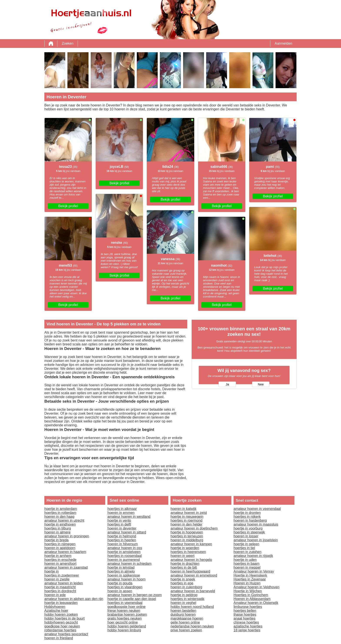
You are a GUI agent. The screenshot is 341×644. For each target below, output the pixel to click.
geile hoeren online (185, 622)
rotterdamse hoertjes (60, 630)
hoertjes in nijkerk (247, 517)
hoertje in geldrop (184, 595)
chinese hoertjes (246, 622)
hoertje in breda (56, 540)
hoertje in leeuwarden (61, 603)
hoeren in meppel (247, 567)
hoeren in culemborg (186, 587)
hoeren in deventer (122, 528)
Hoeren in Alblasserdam (252, 599)
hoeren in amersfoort (60, 564)
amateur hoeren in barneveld (193, 591)
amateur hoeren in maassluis (256, 524)
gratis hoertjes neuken (125, 618)
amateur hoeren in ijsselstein (256, 540)
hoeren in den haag (59, 517)
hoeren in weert (182, 556)
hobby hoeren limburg (124, 630)
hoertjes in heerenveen (188, 552)
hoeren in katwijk (183, 509)
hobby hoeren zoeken (61, 615)
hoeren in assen (120, 591)
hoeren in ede (55, 595)
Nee (261, 384)
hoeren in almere (57, 532)
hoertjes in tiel (244, 548)
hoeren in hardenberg (250, 520)
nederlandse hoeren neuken (192, 626)
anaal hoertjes (245, 618)
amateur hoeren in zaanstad (66, 567)
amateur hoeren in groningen (67, 536)
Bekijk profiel (68, 206)
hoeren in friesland (59, 638)
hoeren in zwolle (57, 579)
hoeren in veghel (183, 603)
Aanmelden (283, 43)
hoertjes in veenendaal (125, 603)
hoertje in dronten (247, 513)
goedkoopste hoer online (126, 607)
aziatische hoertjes (248, 626)
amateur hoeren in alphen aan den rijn (74, 599)
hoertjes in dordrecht (60, 591)
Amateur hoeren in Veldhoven (257, 587)
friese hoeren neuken (124, 611)
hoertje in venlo (119, 520)
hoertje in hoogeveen (187, 532)
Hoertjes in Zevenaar (250, 579)
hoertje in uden (245, 560)
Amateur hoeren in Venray (254, 571)
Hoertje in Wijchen (248, 591)
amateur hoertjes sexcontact (66, 634)
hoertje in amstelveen (124, 552)
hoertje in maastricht (60, 587)
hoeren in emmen (121, 513)
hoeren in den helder (186, 524)
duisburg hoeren (183, 615)
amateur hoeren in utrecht (64, 520)
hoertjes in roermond (186, 520)
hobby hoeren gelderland (127, 626)
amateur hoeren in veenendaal (257, 509)
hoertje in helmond (122, 536)
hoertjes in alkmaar (122, 509)
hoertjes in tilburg (58, 528)
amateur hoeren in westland (129, 517)
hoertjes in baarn (247, 564)
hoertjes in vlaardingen (125, 587)
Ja (227, 384)
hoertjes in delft (119, 524)
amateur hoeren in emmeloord (194, 575)
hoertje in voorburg (248, 528)
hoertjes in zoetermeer (62, 575)
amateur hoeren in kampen (191, 544)
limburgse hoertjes (248, 607)
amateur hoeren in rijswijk (253, 556)
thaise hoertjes (245, 615)
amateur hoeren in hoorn (126, 579)
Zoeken (68, 43)
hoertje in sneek (183, 579)
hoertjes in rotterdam (60, 513)
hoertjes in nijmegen (60, 544)
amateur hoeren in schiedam (130, 564)
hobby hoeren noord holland (192, 607)
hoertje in (52, 571)
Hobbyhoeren (55, 607)
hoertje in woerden (185, 548)
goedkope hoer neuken (62, 626)
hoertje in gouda (120, 583)
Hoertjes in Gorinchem (251, 595)
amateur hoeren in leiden (64, 583)
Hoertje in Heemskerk (250, 575)
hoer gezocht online (123, 622)
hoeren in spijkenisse (124, 575)
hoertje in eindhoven (60, 524)
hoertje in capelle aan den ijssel (132, 599)
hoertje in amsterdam (61, 509)
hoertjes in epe (182, 583)
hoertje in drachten (185, 564)
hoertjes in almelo (121, 571)
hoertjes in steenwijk (249, 532)
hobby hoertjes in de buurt (64, 618)
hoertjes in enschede (60, 560)
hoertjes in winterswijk (187, 599)
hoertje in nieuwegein (187, 517)
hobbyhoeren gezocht (61, 622)
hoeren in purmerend (124, 560)
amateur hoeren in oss (125, 548)
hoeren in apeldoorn (60, 548)
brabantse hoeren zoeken (127, 615)
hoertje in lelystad (121, 567)
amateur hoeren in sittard (127, 532)
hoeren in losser (246, 536)
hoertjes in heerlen (122, 540)
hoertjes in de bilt (184, 567)
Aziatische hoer (56, 611)
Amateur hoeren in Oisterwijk (256, 603)
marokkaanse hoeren (187, 618)
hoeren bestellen (183, 611)
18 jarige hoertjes (247, 630)
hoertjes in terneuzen (187, 536)
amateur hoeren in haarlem (65, 552)
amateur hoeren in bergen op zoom (135, 595)
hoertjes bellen (245, 611)
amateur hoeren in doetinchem (194, 528)
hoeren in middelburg (187, 540)
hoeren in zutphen (247, 552)
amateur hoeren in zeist (189, 513)
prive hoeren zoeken (186, 630)
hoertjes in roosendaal (125, 556)
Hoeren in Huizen (247, 583)
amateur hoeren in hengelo (191, 560)
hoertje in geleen (246, 544)
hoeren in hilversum (123, 544)
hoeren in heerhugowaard (190, 571)
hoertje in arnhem (58, 556)
